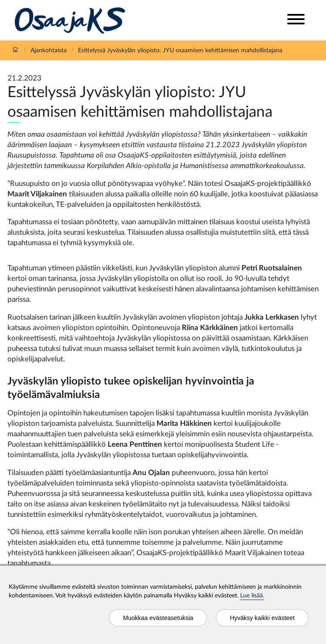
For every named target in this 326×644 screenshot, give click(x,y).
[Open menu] (296, 20)
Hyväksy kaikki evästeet (262, 618)
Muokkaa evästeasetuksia (158, 618)
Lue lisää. (252, 596)
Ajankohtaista (49, 51)
